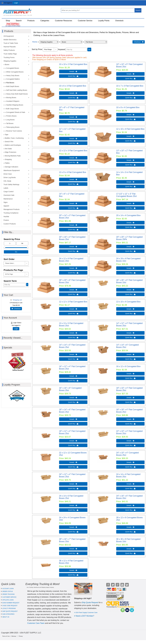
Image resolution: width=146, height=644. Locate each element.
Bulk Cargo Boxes (12, 109)
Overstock (119, 21)
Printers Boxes (11, 116)
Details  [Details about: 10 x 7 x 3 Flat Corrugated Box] (130, 93)
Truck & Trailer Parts (11, 43)
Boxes (7, 64)
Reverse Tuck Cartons (14, 131)
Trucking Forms (9, 57)
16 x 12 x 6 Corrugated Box (128, 366)
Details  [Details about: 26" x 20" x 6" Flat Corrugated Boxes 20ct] (73, 290)
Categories (45, 21)
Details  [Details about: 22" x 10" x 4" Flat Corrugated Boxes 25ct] (130, 441)
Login (16, 3)
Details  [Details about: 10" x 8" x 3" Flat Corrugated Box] (73, 117)
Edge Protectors (11, 152)
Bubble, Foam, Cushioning (14, 138)
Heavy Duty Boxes (13, 76)
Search (19, 21)
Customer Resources (64, 21)
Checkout (16, 309)
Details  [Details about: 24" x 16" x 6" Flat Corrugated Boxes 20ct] (130, 505)
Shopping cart (17, 300)
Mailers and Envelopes (13, 145)
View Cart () (137, 4)
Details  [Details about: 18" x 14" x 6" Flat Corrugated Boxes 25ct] (73, 419)
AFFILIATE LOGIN (8, 600)
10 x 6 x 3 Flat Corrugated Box (73, 86)
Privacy (21, 636)
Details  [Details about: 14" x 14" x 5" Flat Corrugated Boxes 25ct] (73, 354)
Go (89, 50)
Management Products (12, 209)
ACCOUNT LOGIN (8, 589)
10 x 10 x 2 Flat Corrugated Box (73, 64)
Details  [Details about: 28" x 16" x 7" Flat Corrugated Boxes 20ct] (73, 549)
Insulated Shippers (13, 101)
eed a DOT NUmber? (86, 616)
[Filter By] (76, 50)
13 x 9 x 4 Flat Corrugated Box (73, 172)
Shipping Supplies (10, 61)
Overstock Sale (9, 195)
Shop (8, 21)
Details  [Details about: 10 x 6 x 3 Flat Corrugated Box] (73, 93)
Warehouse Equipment (12, 170)
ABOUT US (6, 617)
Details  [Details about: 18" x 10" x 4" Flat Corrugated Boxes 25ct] (130, 398)
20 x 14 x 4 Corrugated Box (128, 215)
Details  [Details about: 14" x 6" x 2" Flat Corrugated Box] (73, 203)
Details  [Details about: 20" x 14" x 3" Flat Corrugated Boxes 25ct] (73, 225)
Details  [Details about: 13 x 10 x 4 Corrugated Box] (130, 309)
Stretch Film (9, 142)
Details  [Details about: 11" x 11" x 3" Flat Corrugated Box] (73, 139)
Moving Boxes (11, 98)
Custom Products (10, 224)
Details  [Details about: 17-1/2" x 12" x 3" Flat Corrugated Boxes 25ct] (130, 203)
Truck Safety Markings (11, 185)
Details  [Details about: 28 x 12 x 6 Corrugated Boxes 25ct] (130, 527)
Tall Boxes (10, 123)
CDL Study (7, 181)
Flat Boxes (10, 83)
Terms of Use (6, 636)
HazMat (6, 217)
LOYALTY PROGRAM (9, 608)
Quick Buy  (73, 76)
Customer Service (85, 21)
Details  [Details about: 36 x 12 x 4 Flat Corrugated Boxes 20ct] (73, 570)
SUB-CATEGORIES (8, 614)
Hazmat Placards (10, 47)
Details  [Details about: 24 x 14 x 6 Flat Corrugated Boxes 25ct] (73, 505)
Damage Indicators (12, 167)
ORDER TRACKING (8, 594)
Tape (6, 135)
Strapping (8, 159)
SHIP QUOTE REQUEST (10, 611)
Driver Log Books (10, 177)
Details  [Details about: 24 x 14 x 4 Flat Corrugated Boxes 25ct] (130, 484)
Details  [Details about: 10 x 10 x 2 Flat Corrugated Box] (73, 72)
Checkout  (139, 42)
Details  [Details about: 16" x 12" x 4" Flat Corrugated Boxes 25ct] (73, 376)
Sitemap (14, 636)
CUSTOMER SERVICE (9, 597)
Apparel (6, 206)
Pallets (7, 163)
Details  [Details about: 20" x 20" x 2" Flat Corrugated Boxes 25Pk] (130, 247)
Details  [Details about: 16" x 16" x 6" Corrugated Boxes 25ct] (73, 398)
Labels (6, 188)
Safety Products (9, 50)
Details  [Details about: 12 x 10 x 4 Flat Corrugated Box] (130, 136)
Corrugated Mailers (13, 79)
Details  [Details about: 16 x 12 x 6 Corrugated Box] (130, 374)
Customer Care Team (36, 623)
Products (31, 21)
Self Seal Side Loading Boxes (17, 90)
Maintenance (8, 199)
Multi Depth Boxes (13, 86)
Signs (6, 202)
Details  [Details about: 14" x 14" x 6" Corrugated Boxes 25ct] (130, 354)
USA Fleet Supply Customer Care (86, 612)
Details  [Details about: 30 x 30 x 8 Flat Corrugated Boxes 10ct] (130, 549)
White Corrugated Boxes (15, 72)
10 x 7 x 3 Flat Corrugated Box (130, 86)
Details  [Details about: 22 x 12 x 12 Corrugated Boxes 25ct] (73, 462)
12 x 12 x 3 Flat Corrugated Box (73, 151)
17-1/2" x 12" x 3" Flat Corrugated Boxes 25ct (126, 195)
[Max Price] (22, 243)
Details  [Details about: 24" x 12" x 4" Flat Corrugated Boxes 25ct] (73, 484)
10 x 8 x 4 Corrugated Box (128, 107)
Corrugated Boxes (13, 68)
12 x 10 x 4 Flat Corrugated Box (130, 129)
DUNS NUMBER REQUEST (11, 603)
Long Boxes (10, 120)
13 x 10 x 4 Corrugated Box (128, 302)
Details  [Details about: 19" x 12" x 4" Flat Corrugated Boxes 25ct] (73, 441)
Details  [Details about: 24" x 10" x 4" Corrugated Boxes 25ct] (130, 462)
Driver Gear (8, 174)
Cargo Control (8, 192)
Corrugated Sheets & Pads (16, 112)
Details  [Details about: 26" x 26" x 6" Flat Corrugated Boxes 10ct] (130, 290)
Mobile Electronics (10, 40)
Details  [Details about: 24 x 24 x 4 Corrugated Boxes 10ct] (73, 527)
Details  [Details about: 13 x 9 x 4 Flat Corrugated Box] (73, 180)
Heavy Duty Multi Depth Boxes (17, 94)
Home (35, 42)
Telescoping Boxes (13, 127)
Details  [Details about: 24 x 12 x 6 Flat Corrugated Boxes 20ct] (73, 268)
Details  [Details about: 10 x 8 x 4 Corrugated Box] (130, 115)
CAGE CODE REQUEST (10, 606)
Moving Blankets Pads (13, 156)
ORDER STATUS (7, 591)
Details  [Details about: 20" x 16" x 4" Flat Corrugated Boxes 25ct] (73, 247)
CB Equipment (9, 36)
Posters (6, 220)
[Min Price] (10, 243)
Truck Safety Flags (10, 54)
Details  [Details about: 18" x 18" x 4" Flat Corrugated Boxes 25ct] (130, 419)
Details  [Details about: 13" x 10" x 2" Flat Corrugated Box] (130, 160)
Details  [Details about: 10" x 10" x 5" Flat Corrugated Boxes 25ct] (130, 74)
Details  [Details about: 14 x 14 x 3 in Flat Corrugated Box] (130, 182)
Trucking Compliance (11, 213)
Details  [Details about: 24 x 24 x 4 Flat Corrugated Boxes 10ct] (130, 268)
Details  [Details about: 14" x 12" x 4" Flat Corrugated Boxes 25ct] (130, 333)
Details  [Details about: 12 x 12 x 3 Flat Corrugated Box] (73, 158)
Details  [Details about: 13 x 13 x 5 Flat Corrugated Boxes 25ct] (73, 333)
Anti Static (8, 149)
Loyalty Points (104, 21)
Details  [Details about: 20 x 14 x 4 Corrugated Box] (130, 223)
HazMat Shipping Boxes (15, 105)
